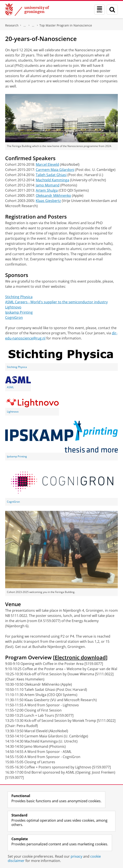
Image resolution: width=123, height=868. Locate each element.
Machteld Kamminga (52, 180)
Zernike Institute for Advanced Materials (25, 25)
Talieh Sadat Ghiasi (51, 175)
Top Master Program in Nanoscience (66, 25)
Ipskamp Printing (19, 312)
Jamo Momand (48, 185)
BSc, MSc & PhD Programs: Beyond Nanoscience (33, 25)
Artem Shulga (47, 190)
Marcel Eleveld (47, 164)
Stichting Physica (19, 297)
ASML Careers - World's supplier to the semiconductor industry (56, 302)
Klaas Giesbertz (48, 201)
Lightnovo (13, 307)
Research (12, 25)
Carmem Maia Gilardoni (55, 170)
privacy (76, 856)
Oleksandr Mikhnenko (53, 195)
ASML (10, 387)
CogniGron (14, 317)
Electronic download (80, 657)
